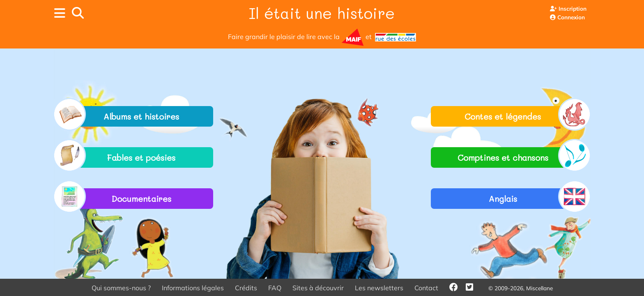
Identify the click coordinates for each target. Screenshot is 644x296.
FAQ (275, 288)
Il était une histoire (322, 13)
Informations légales (193, 288)
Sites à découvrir (318, 288)
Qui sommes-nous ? (121, 288)
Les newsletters (379, 288)
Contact (426, 288)
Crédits (246, 288)
